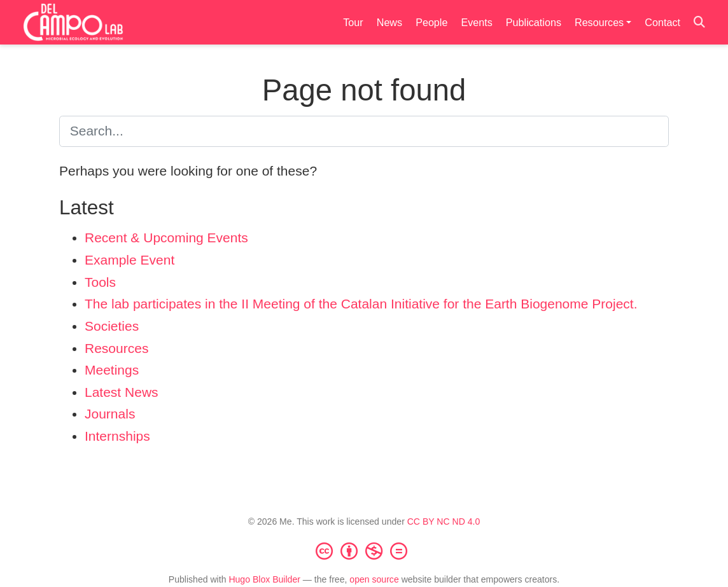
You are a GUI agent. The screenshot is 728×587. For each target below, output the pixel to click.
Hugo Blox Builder (264, 579)
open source (374, 579)
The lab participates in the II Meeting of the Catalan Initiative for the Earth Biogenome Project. (361, 304)
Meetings (112, 370)
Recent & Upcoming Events (166, 238)
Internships (117, 436)
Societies (112, 326)
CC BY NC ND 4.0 (444, 521)
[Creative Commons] (364, 551)
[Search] (699, 23)
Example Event (129, 260)
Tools (100, 282)
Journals (110, 414)
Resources (116, 348)
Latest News (122, 392)
